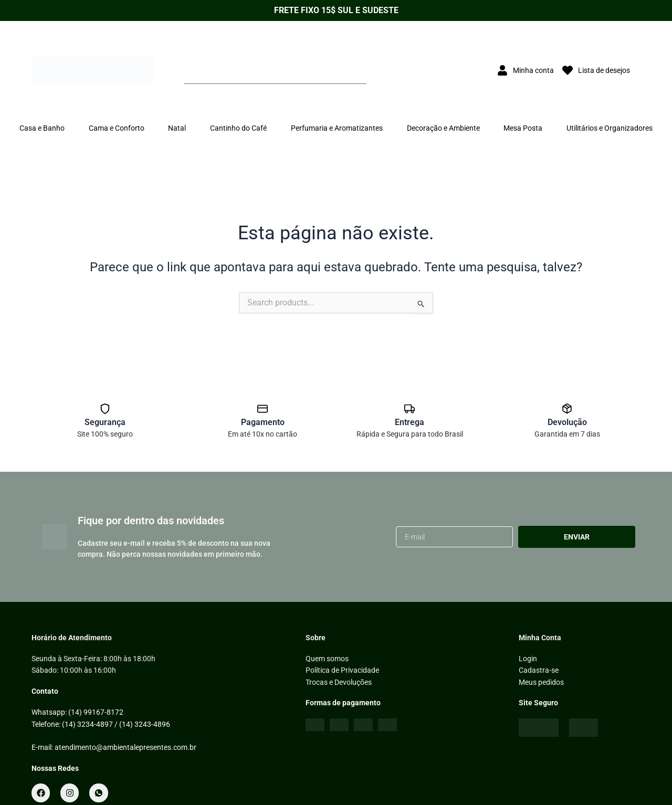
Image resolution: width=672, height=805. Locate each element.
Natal (177, 128)
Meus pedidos (541, 682)
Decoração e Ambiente (443, 128)
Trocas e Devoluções (339, 682)
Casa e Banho (42, 128)
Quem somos (327, 659)
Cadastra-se (539, 670)
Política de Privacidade (342, 670)
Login (528, 659)
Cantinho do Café (238, 128)
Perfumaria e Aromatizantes (337, 128)
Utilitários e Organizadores (610, 128)
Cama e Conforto (117, 128)
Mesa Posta (523, 128)
